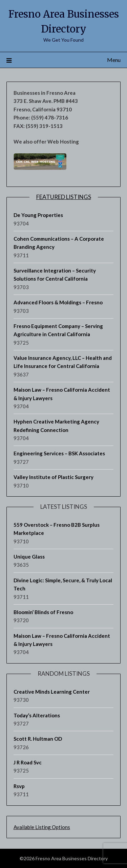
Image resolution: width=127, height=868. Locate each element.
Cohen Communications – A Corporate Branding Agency (59, 243)
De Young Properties (38, 215)
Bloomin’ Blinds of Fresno (43, 612)
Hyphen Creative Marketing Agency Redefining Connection (56, 426)
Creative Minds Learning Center (52, 692)
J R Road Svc (28, 762)
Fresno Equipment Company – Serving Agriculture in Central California (58, 330)
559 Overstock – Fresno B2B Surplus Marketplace (57, 529)
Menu (114, 60)
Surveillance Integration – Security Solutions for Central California (55, 275)
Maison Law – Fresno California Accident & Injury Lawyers (62, 394)
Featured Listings (64, 197)
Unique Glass (29, 557)
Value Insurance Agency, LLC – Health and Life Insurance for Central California (63, 362)
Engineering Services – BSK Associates (59, 453)
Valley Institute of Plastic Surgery (54, 477)
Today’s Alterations (37, 715)
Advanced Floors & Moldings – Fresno (58, 302)
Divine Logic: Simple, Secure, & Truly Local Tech (63, 584)
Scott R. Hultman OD (38, 739)
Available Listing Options (42, 827)
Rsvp (19, 786)
